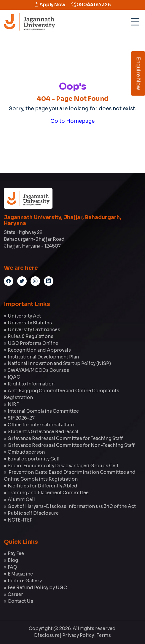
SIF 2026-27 (21, 418)
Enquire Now (138, 74)
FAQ (12, 567)
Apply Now (50, 5)
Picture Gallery (25, 581)
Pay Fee (16, 553)
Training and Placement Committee (48, 493)
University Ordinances (34, 330)
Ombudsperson (26, 452)
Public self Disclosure (33, 513)
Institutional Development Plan (43, 357)
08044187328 (91, 5)
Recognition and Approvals (39, 350)
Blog (13, 560)
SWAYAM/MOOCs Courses (38, 370)
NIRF (13, 404)
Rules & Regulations (31, 336)
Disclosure (47, 635)
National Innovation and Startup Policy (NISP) (59, 363)
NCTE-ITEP (20, 520)
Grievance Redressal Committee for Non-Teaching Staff (71, 445)
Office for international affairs (42, 425)
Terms (104, 635)
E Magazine (20, 574)
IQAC (14, 377)
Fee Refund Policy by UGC (37, 588)
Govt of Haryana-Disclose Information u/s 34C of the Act (72, 506)
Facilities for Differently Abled (43, 486)
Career (15, 594)
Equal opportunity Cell (34, 459)
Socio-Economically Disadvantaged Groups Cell (63, 466)
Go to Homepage (72, 121)
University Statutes (30, 323)
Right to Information (31, 384)
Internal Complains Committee (43, 411)
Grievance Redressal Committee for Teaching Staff (65, 438)
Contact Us (20, 601)
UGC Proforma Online (33, 343)
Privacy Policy (78, 635)
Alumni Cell (21, 499)
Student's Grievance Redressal (43, 432)
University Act (24, 316)
